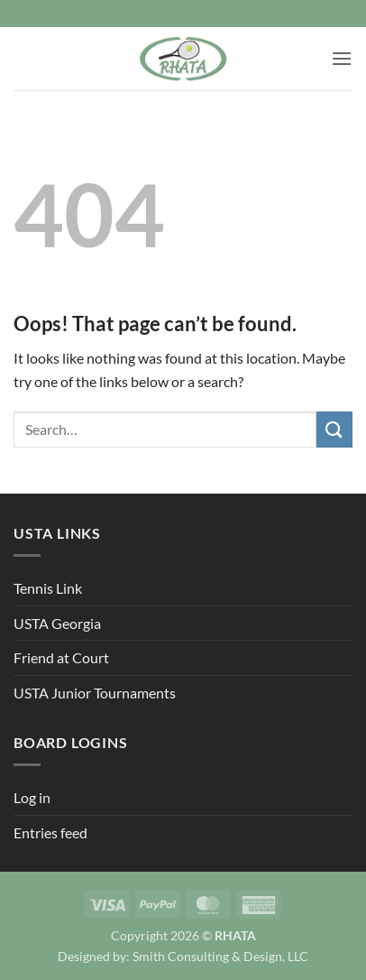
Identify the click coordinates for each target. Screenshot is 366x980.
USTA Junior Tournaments (95, 693)
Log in (32, 797)
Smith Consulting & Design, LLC (220, 956)
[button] (342, 58)
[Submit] (334, 429)
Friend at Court (61, 657)
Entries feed (50, 832)
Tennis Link (48, 588)
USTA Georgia (57, 623)
